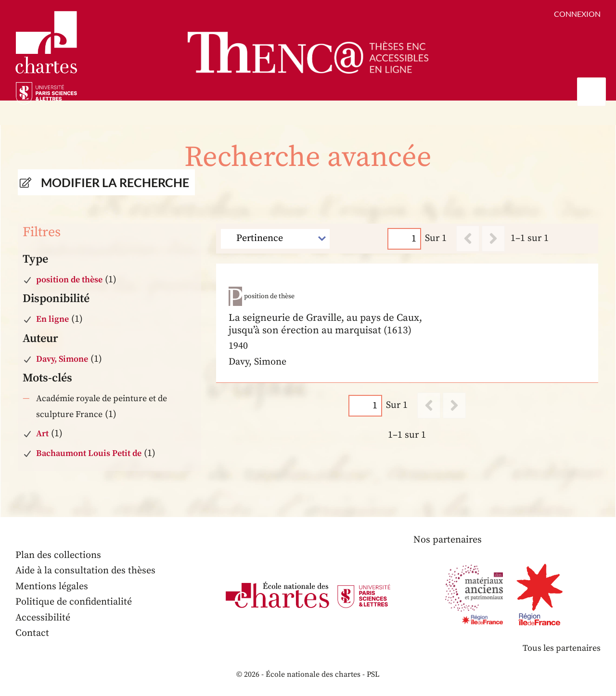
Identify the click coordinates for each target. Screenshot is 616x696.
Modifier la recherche (115, 182)
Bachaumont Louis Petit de (89, 453)
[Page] (405, 238)
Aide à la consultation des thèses (85, 571)
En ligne (52, 319)
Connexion (577, 14)
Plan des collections (58, 555)
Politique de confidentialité (74, 602)
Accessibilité (43, 618)
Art (42, 434)
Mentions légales (52, 587)
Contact (32, 633)
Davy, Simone (62, 359)
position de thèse (69, 280)
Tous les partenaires (562, 648)
